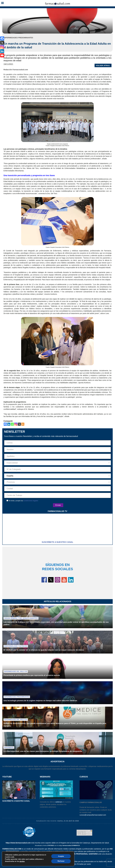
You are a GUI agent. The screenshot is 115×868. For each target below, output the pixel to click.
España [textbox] (10, 476)
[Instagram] (16, 424)
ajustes (22, 861)
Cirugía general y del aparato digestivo (21, 618)
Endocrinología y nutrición (16, 646)
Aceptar (61, 856)
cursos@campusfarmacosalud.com (93, 815)
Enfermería (9, 747)
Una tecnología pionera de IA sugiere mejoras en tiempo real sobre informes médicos (40, 701)
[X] (19, 424)
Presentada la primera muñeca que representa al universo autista (32, 675)
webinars (59, 802)
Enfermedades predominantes (17, 697)
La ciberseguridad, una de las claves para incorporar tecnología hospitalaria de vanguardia (43, 751)
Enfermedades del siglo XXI (16, 672)
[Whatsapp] (12, 424)
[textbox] (57, 463)
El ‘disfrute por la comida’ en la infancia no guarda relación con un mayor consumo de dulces (44, 650)
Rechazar (61, 861)
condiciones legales (31, 501)
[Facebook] (5, 424)
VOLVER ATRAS (103, 65)
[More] (23, 424)
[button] (2, 3)
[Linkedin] (9, 424)
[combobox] (57, 463)
